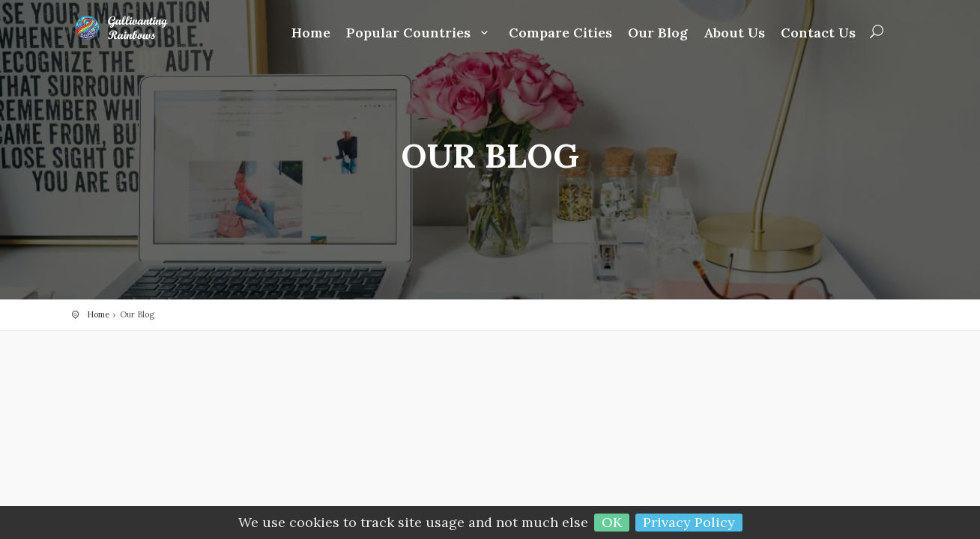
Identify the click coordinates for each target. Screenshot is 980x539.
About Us (734, 33)
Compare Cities (560, 33)
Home (311, 33)
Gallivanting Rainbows (132, 28)
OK (612, 522)
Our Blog (658, 33)
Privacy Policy (689, 522)
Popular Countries (420, 33)
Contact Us (818, 33)
